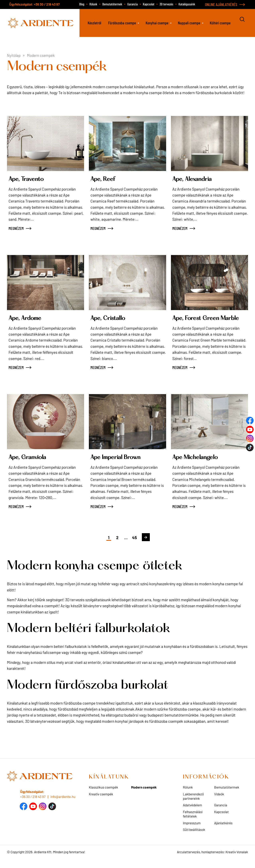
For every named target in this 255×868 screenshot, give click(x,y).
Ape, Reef (106, 179)
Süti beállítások (194, 837)
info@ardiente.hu (63, 804)
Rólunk (93, 4)
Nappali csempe (189, 23)
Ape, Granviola (32, 465)
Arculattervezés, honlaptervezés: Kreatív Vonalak (212, 860)
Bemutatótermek (112, 4)
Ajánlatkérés (223, 830)
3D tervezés (166, 4)
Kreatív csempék (101, 802)
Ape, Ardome (29, 318)
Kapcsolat (149, 4)
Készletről (94, 23)
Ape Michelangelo (200, 465)
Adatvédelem (192, 813)
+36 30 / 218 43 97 (47, 4)
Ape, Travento (30, 179)
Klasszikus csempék (103, 795)
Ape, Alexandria (197, 179)
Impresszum (192, 830)
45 (138, 544)
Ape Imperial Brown (122, 465)
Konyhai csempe (157, 23)
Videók (219, 802)
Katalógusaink (187, 4)
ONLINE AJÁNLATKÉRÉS (221, 4)
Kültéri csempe (220, 23)
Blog (82, 4)
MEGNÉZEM (16, 228)
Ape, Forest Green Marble (201, 322)
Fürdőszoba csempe (122, 23)
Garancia (132, 4)
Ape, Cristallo (112, 318)
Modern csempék (144, 795)
